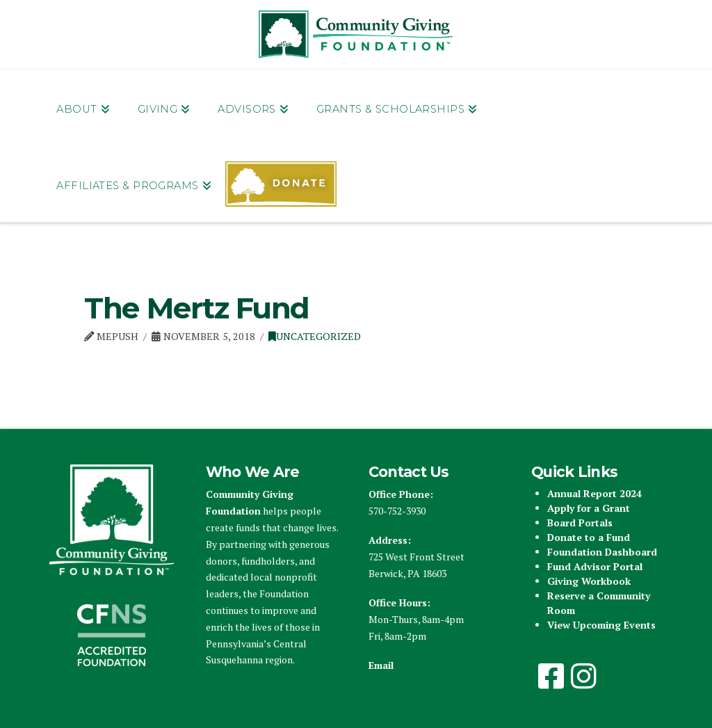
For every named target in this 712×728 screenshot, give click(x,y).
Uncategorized (315, 336)
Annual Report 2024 (594, 493)
